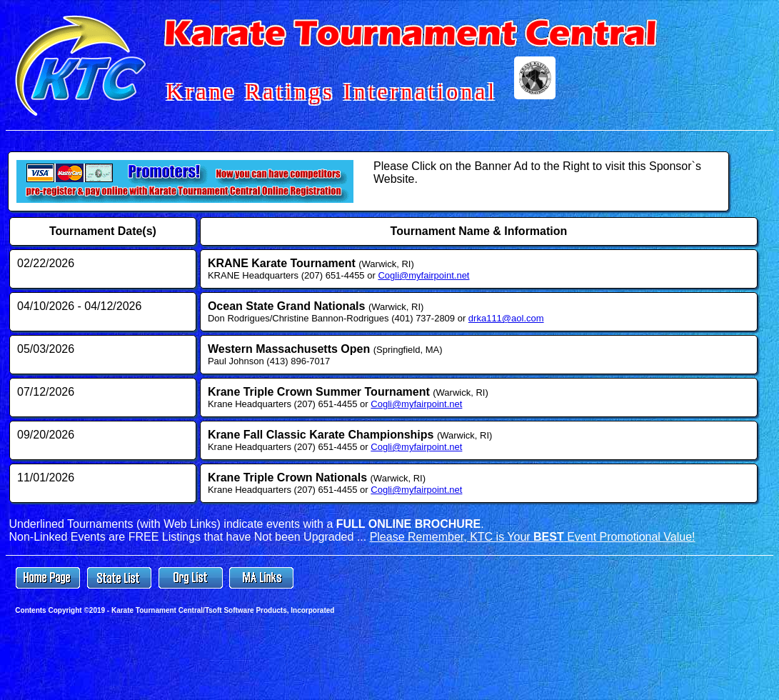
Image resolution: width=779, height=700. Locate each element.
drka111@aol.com (506, 318)
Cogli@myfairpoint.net (423, 275)
